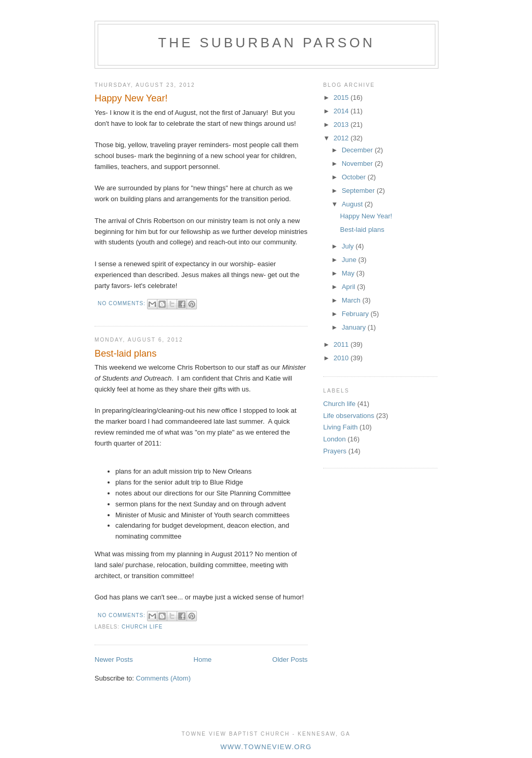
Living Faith (340, 427)
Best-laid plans (125, 354)
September (359, 191)
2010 (342, 358)
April (350, 287)
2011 (342, 344)
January (355, 327)
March (352, 300)
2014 (342, 111)
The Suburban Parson (267, 43)
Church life (142, 627)
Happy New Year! (131, 98)
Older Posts (290, 659)
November (358, 164)
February (356, 314)
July (349, 246)
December (358, 150)
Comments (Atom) (163, 678)
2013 (342, 125)
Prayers (335, 451)
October (355, 177)
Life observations (349, 416)
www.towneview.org (266, 747)
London (334, 439)
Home (203, 659)
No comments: (123, 303)
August (353, 204)
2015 (342, 97)
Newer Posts (114, 659)
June (350, 260)
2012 (342, 138)
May (349, 273)
